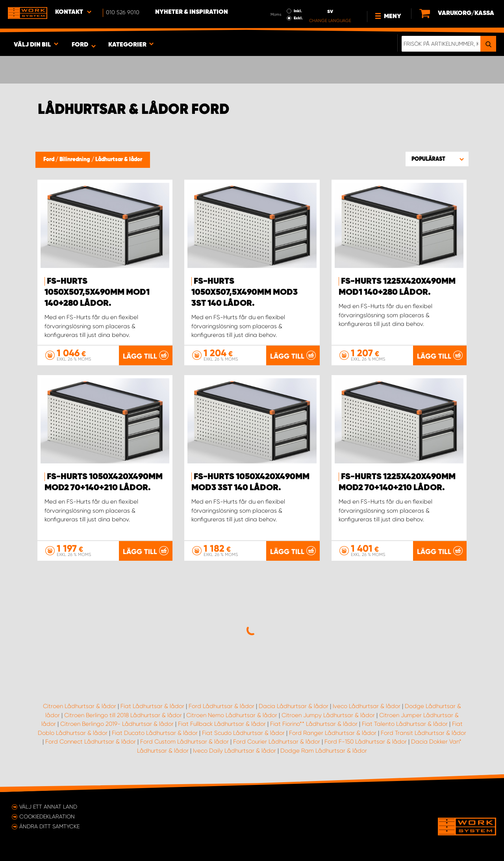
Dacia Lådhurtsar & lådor (294, 706)
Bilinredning (75, 160)
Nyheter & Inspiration (192, 12)
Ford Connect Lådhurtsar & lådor (91, 742)
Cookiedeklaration (47, 816)
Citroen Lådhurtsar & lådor (80, 706)
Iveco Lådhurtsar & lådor (367, 706)
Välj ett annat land (48, 807)
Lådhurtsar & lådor (119, 160)
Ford (49, 160)
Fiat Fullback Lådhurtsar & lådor (222, 724)
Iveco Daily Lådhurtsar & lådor (234, 751)
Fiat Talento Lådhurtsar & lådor (405, 724)
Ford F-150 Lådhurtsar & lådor (366, 742)
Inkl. (298, 11)
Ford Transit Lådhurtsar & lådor (423, 733)
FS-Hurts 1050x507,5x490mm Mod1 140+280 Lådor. (97, 292)
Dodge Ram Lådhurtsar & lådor (324, 751)
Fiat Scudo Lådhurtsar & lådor (243, 733)
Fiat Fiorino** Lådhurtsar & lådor (314, 724)
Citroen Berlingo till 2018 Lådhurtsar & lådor (123, 715)
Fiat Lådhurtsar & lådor (152, 706)
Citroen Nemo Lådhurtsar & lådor (232, 715)
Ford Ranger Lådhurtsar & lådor (333, 733)
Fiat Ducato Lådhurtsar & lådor (155, 733)
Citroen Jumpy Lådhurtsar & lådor (328, 715)
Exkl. (298, 18)
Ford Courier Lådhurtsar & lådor (277, 742)
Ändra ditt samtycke (49, 826)
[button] (437, 159)
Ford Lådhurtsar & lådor (221, 706)
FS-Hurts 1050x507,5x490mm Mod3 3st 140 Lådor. (245, 292)
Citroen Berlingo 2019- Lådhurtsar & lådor (117, 724)
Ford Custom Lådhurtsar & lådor (184, 742)
